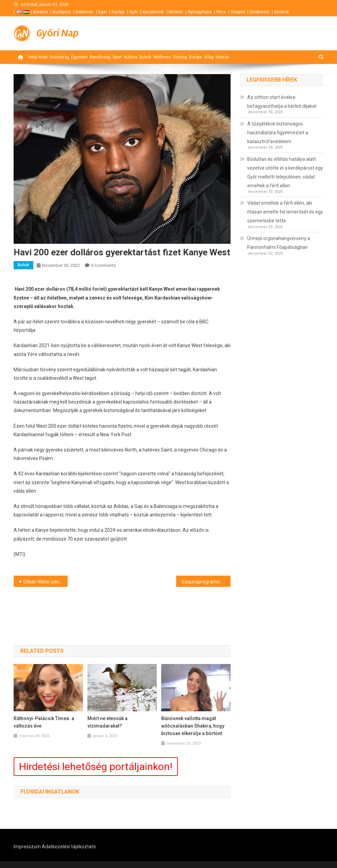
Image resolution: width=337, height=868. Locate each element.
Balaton (41, 12)
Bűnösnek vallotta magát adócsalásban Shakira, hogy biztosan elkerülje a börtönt (193, 726)
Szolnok (282, 12)
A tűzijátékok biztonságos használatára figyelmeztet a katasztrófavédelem (278, 133)
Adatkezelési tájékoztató (69, 847)
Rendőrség (100, 57)
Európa (118, 12)
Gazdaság (59, 57)
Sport (117, 57)
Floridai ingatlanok (50, 792)
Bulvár (145, 57)
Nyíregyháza (200, 12)
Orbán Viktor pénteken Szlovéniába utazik (46, 582)
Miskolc (176, 12)
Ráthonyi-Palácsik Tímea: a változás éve (44, 722)
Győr (133, 12)
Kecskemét (153, 12)
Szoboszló (259, 12)
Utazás (222, 57)
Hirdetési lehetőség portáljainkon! (96, 767)
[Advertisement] (242, 33)
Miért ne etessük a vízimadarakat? (107, 722)
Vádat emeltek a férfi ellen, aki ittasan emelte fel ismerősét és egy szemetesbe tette (285, 212)
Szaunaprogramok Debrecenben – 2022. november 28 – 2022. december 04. (206, 582)
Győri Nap (57, 33)
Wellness (162, 57)
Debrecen (85, 12)
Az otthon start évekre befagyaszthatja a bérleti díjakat (282, 102)
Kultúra (131, 57)
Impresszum (27, 847)
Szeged (238, 12)
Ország (180, 57)
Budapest (62, 12)
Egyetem (79, 57)
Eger (103, 12)
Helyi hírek (38, 57)
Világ (209, 57)
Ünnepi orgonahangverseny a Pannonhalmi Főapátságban (279, 243)
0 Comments (104, 265)
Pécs (221, 12)
